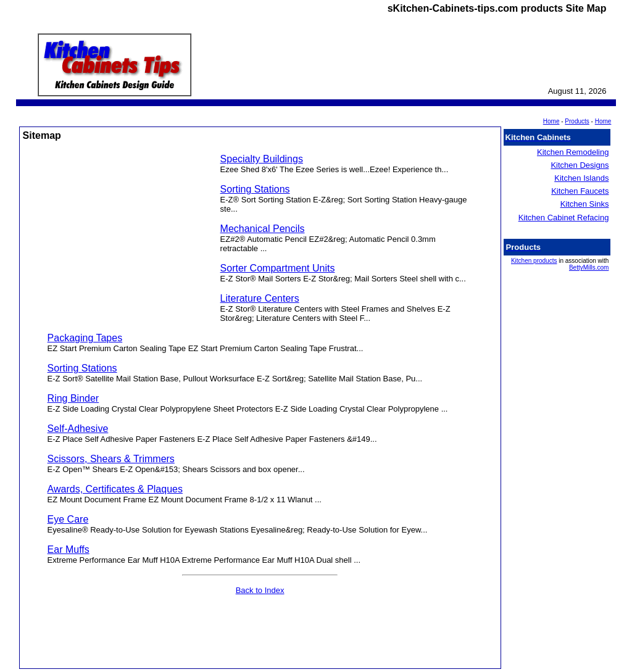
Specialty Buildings (262, 159)
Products (577, 121)
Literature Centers (260, 298)
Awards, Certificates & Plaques (115, 489)
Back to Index (260, 590)
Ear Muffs (69, 550)
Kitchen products (534, 261)
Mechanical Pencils (263, 229)
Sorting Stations (255, 189)
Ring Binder (73, 398)
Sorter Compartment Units (278, 268)
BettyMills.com (589, 268)
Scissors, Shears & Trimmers (111, 459)
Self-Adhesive (78, 429)
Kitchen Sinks (585, 204)
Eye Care (68, 519)
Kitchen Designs (580, 165)
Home (603, 121)
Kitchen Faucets (580, 191)
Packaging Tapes (85, 338)
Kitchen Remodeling (573, 152)
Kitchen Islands (581, 178)
